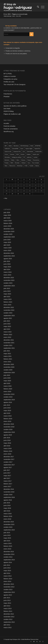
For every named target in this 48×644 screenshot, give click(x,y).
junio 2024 (7, 264)
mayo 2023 (7, 294)
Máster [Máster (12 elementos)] (13, 160)
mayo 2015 (7, 538)
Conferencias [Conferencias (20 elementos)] (38, 152)
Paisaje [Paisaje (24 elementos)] (29, 160)
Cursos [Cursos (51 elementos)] (6, 154)
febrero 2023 (8, 302)
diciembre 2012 (9, 614)
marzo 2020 (8, 386)
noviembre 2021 (9, 343)
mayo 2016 (7, 508)
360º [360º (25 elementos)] (6, 146)
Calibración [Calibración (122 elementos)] (7, 149)
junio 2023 (7, 291)
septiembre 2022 (9, 316)
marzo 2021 (8, 356)
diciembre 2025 (9, 229)
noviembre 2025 (9, 231)
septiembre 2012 (9, 622)
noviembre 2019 (9, 394)
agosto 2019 (8, 402)
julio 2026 (7, 212)
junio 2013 (7, 600)
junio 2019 (7, 408)
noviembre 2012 (9, 617)
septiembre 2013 (9, 592)
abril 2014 (7, 573)
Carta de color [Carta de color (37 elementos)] (8, 152)
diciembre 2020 (9, 364)
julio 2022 (7, 321)
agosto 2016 (8, 500)
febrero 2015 (8, 546)
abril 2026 (7, 218)
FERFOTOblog (9, 111)
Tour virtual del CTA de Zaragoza (14, 84)
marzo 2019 (8, 416)
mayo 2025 (7, 242)
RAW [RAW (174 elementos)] (12, 163)
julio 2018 (7, 438)
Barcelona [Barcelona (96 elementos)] (16, 146)
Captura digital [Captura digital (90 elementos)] (29, 149)
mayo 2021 (7, 353)
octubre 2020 (8, 370)
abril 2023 (7, 297)
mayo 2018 (7, 443)
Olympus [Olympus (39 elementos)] (23, 160)
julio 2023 (7, 288)
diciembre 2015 (9, 522)
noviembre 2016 (9, 492)
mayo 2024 (7, 267)
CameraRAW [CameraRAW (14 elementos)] (15, 149)
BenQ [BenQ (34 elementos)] (32, 146)
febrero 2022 (8, 335)
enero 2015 (7, 549)
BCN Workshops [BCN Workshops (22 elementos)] (25, 146)
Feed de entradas (9, 126)
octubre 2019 (8, 397)
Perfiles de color (9, 82)
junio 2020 (7, 378)
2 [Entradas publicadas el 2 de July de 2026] (24, 182)
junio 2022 (7, 324)
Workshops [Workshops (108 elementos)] (20, 166)
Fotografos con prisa (10, 79)
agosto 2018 (8, 435)
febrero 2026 (8, 223)
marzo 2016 (8, 514)
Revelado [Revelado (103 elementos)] (17, 163)
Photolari (7, 96)
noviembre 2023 (9, 280)
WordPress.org (9, 131)
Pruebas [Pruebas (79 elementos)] (7, 163)
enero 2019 (7, 421)
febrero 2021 (8, 359)
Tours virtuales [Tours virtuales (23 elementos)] (36, 163)
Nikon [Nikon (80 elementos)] (18, 160)
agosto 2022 (8, 318)
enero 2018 (7, 454)
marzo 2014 (8, 576)
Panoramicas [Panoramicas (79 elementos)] (36, 160)
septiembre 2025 (9, 237)
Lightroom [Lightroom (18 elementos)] (29, 157)
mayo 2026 (7, 215)
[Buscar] (37, 7)
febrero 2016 (8, 516)
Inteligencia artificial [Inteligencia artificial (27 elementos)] (17, 157)
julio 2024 (7, 261)
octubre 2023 (8, 283)
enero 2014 (7, 581)
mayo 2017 (7, 476)
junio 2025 (7, 240)
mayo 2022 (7, 326)
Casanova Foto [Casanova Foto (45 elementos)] (17, 152)
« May (5, 198)
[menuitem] (37, 7)
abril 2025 (7, 245)
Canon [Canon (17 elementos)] (22, 149)
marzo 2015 (8, 543)
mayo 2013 (7, 603)
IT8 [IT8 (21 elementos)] (24, 157)
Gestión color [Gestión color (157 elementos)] (36, 154)
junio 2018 (7, 440)
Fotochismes (8, 94)
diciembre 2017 (9, 457)
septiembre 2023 (9, 286)
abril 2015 (7, 541)
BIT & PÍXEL (8, 74)
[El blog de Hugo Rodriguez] (20, 7)
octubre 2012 (8, 619)
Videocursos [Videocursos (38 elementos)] (12, 166)
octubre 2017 (8, 462)
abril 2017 (7, 478)
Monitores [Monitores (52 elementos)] (7, 160)
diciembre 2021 (9, 340)
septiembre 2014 (9, 560)
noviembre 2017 (9, 459)
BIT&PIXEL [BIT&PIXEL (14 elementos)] (38, 146)
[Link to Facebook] (31, 641)
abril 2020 (7, 383)
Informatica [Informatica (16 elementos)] (7, 157)
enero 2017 (7, 486)
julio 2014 (7, 565)
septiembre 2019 (9, 400)
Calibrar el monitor (10, 76)
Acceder (6, 123)
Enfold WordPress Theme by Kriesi (30, 639)
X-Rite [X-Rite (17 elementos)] (26, 166)
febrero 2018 (8, 451)
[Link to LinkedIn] (37, 641)
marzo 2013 (8, 608)
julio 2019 (7, 405)
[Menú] (42, 7)
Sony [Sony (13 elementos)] (29, 163)
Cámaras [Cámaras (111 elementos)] (12, 154)
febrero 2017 (8, 484)
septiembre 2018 (9, 432)
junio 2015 (7, 535)
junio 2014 (7, 568)
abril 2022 (7, 329)
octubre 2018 (8, 429)
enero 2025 (7, 250)
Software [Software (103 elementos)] (24, 163)
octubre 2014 (8, 557)
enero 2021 (7, 362)
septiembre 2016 (9, 497)
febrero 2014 (8, 579)
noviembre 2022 (9, 310)
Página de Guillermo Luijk (12, 114)
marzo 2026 (8, 221)
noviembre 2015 (9, 524)
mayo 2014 (7, 571)
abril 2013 (7, 606)
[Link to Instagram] (43, 641)
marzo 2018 (8, 448)
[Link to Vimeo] (40, 641)
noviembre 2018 (9, 427)
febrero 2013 (8, 611)
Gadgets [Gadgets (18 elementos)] (29, 154)
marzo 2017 (8, 481)
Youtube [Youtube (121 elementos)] (31, 166)
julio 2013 (7, 598)
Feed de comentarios (11, 129)
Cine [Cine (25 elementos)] (24, 152)
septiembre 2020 (9, 372)
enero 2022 (7, 337)
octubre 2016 (8, 495)
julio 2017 (7, 470)
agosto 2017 (8, 467)
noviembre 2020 (9, 367)
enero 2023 (7, 305)
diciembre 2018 (9, 424)
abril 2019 (7, 413)
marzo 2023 (8, 299)
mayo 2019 (7, 410)
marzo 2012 (8, 627)
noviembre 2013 (9, 587)
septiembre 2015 (9, 530)
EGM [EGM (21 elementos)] (17, 154)
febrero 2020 (8, 389)
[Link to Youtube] (34, 641)
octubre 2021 (8, 345)
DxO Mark (7, 109)
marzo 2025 (8, 248)
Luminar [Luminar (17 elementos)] (35, 157)
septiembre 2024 (9, 256)
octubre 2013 (8, 589)
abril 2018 (7, 446)
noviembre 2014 (9, 554)
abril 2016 (7, 511)
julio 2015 (7, 533)
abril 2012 (7, 625)
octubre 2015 (8, 527)
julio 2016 (7, 503)
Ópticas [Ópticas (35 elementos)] (37, 166)
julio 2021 (7, 351)
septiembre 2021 (9, 348)
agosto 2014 (8, 562)
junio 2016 (7, 505)
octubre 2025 (8, 234)
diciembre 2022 (9, 307)
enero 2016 (7, 519)
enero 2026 (7, 226)
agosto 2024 (8, 259)
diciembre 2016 (9, 489)
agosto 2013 (8, 595)
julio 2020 (7, 375)
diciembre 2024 (9, 253)
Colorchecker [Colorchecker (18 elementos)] (30, 152)
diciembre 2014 (9, 552)
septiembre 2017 (9, 465)
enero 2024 (7, 275)
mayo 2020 (7, 381)
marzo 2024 (8, 272)
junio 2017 (7, 473)
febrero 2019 (8, 419)
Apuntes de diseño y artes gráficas (15, 106)
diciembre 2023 (9, 278)
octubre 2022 (8, 313)
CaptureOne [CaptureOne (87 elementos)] (37, 149)
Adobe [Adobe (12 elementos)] (10, 146)
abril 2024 (7, 269)
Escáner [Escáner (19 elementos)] (23, 154)
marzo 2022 (8, 332)
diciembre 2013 (9, 584)
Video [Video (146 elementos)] (6, 166)
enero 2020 (7, 391)
